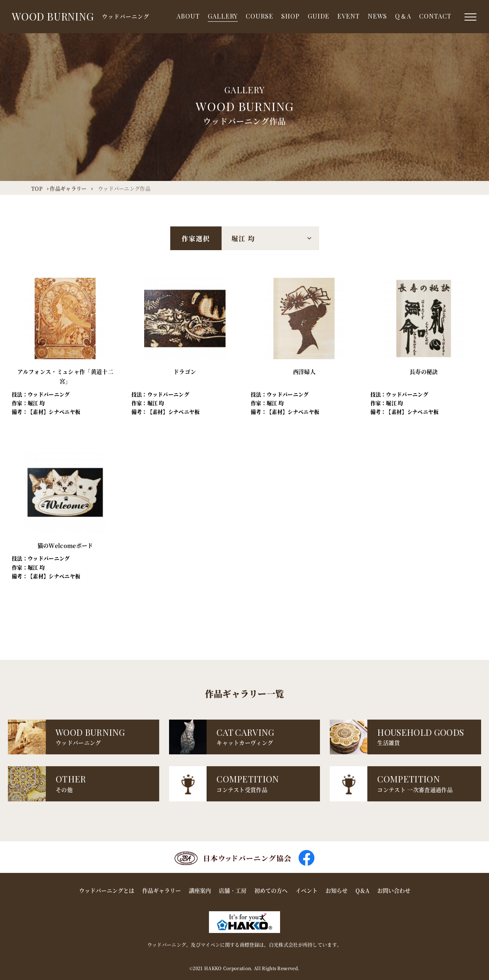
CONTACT (435, 16)
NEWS (377, 16)
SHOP (291, 16)
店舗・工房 (233, 890)
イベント (307, 890)
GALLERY (223, 16)
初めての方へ (271, 890)
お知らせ (337, 890)
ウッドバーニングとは (107, 890)
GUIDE (319, 16)
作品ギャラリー (162, 890)
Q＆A (403, 16)
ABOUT (188, 16)
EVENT (349, 16)
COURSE (260, 16)
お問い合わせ (394, 890)
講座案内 (200, 890)
